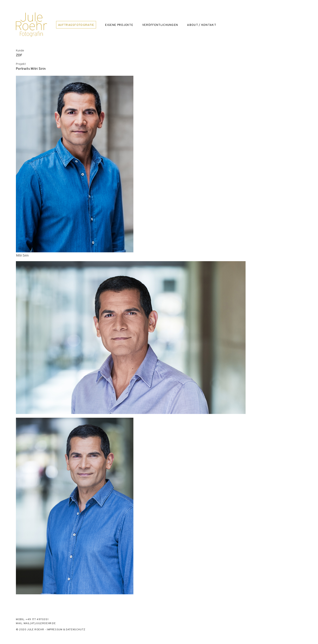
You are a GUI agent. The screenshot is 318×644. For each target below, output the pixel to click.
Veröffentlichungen (160, 25)
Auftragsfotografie (76, 25)
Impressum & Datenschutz (66, 630)
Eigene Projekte (119, 25)
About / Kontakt (202, 25)
